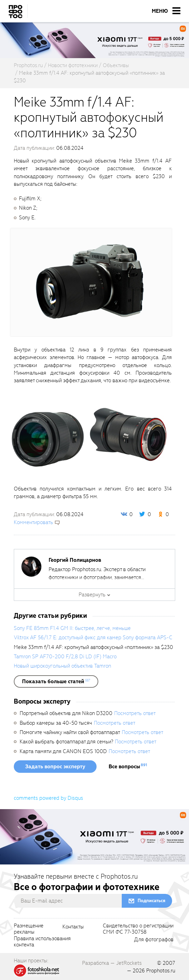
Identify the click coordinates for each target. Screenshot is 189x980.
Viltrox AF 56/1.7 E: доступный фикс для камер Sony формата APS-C (93, 638)
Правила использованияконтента (42, 942)
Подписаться (151, 901)
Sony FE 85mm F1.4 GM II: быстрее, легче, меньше (72, 628)
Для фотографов (154, 940)
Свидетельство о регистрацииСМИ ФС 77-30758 (138, 929)
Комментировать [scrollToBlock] (33, 522)
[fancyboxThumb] (91, 282)
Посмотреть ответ (135, 713)
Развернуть (92, 595)
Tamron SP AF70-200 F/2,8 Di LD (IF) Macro (65, 657)
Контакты (73, 927)
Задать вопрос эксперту (55, 767)
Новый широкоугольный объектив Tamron (62, 666)
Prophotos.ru (161, 971)
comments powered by (48, 798)
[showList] (56, 681)
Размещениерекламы (29, 929)
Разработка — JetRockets (112, 963)
